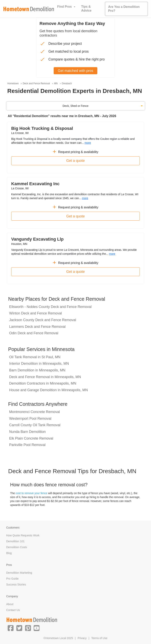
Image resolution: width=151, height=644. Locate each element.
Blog (9, 553)
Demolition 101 (15, 541)
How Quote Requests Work (23, 535)
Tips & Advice (86, 9)
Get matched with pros (75, 71)
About (10, 604)
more (88, 143)
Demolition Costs (17, 547)
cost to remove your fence (32, 493)
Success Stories (16, 584)
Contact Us (13, 610)
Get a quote (75, 161)
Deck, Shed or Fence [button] (75, 106)
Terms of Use (99, 638)
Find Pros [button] (64, 7)
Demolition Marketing (19, 573)
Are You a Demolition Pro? (124, 9)
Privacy (82, 638)
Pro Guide (12, 579)
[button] (11, 628)
